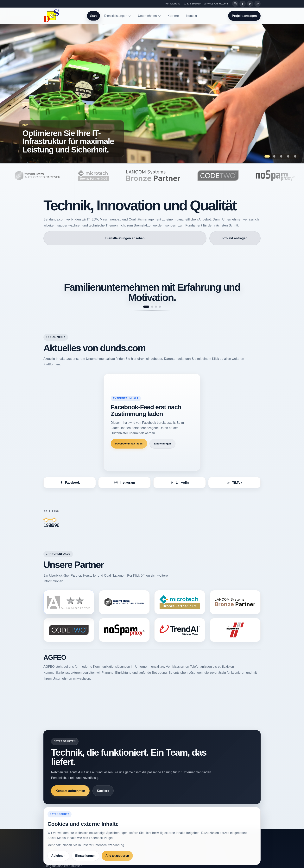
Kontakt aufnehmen (70, 791)
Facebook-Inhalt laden (129, 444)
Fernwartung (173, 4)
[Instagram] (235, 4)
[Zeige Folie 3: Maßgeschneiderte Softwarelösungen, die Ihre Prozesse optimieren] (281, 156)
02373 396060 (192, 4)
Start (94, 16)
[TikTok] (257, 4)
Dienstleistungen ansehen (125, 238)
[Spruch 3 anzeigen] (156, 307)
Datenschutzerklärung (109, 845)
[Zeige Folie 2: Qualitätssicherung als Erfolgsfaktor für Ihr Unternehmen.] (274, 156)
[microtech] (111, 176)
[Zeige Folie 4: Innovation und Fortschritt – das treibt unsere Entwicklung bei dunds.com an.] (288, 156)
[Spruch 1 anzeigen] (146, 307)
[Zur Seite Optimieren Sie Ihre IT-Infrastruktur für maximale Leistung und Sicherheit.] (152, 94)
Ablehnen (58, 856)
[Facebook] (243, 4)
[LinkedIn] (250, 4)
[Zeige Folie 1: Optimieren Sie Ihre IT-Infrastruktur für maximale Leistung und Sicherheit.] (267, 156)
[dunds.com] (51, 16)
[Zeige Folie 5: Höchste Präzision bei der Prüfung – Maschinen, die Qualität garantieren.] (295, 156)
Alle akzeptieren (117, 856)
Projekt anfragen (244, 16)
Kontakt (192, 16)
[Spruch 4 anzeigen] (160, 307)
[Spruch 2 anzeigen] (152, 307)
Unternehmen (147, 16)
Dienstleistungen (116, 16)
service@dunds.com (216, 4)
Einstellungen (162, 444)
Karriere (173, 16)
